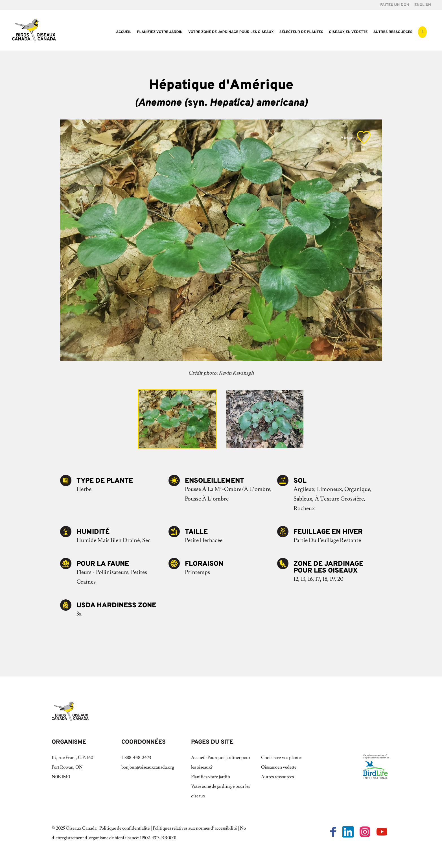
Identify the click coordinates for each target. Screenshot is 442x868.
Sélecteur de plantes (301, 32)
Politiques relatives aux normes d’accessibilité (195, 828)
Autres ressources (393, 32)
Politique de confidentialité (125, 828)
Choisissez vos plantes (282, 758)
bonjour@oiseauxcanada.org (148, 767)
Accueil (124, 32)
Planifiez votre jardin (160, 32)
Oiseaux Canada (81, 828)
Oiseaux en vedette (348, 32)
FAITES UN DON (395, 5)
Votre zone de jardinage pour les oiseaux (231, 32)
